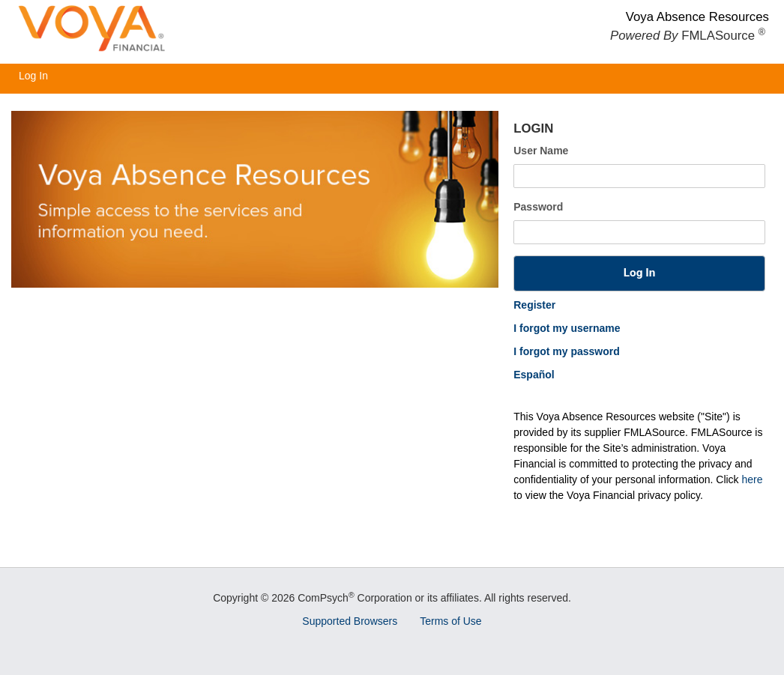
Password (538, 207)
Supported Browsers (350, 621)
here (753, 479)
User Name (541, 151)
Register (534, 305)
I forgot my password (567, 351)
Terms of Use (450, 621)
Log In (33, 76)
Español (534, 375)
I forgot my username (567, 328)
